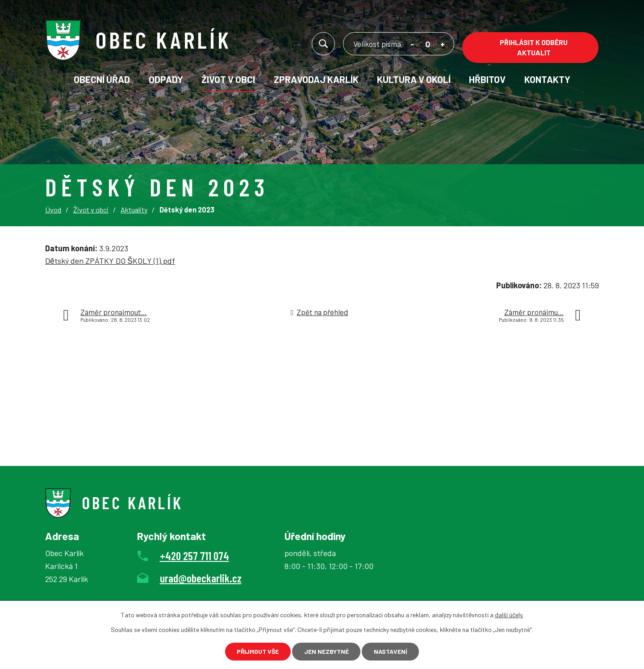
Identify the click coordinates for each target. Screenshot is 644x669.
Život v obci (228, 79)
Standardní (428, 45)
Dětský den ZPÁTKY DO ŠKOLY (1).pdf (110, 261)
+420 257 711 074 (194, 556)
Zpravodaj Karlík (316, 79)
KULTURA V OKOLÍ (414, 79)
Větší (443, 45)
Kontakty (547, 79)
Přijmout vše (257, 651)
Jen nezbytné (326, 651)
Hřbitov (487, 79)
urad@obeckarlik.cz (201, 578)
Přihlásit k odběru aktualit (534, 47)
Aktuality (134, 210)
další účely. (509, 614)
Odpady (166, 79)
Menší (412, 45)
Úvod (53, 210)
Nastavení (392, 651)
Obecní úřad (102, 79)
